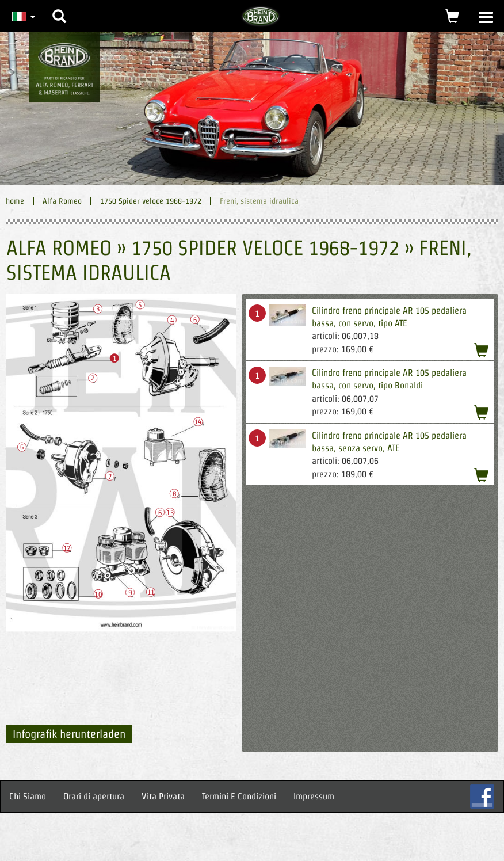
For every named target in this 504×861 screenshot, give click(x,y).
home (15, 201)
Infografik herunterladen (69, 734)
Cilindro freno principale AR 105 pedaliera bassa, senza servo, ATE (389, 442)
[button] (59, 7)
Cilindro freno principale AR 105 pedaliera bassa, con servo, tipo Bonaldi (389, 379)
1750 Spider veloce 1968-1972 (151, 201)
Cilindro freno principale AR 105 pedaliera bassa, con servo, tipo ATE (389, 317)
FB (482, 797)
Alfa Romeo (62, 201)
